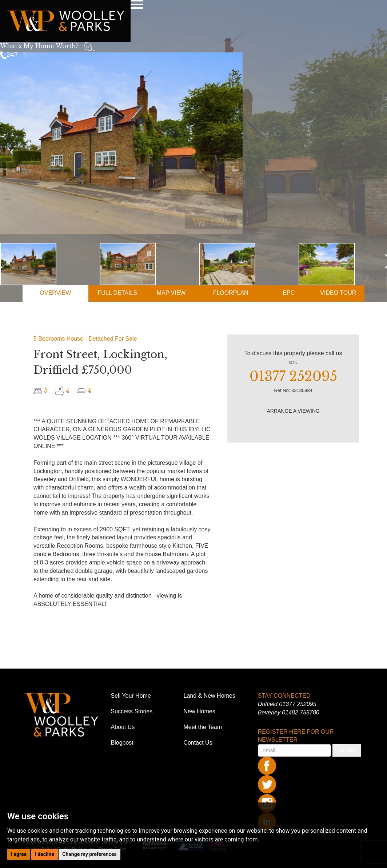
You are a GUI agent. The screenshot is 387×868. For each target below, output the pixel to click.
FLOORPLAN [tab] (231, 293)
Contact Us (198, 743)
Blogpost (122, 743)
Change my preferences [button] (89, 854)
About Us (123, 727)
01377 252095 (298, 704)
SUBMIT (347, 750)
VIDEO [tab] (338, 293)
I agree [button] (19, 854)
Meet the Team (203, 727)
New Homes (200, 711)
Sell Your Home (131, 696)
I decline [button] (45, 854)
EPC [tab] (289, 293)
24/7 (9, 55)
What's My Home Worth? (39, 46)
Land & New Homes (210, 696)
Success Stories (132, 711)
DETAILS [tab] (117, 293)
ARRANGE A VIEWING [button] (293, 411)
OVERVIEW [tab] (55, 293)
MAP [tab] (171, 293)
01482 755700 (300, 712)
